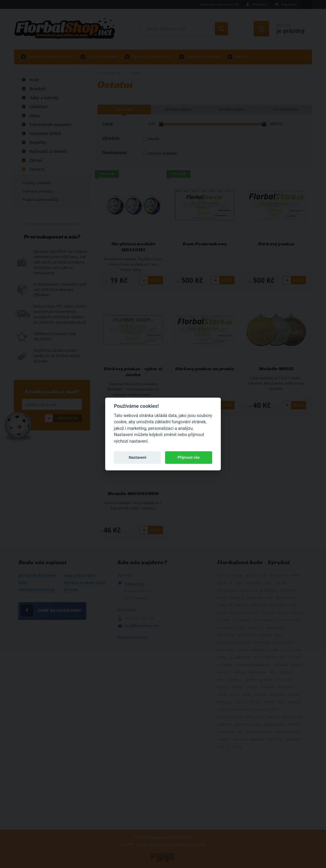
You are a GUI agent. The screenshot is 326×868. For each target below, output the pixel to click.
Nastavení (138, 457)
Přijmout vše (189, 457)
